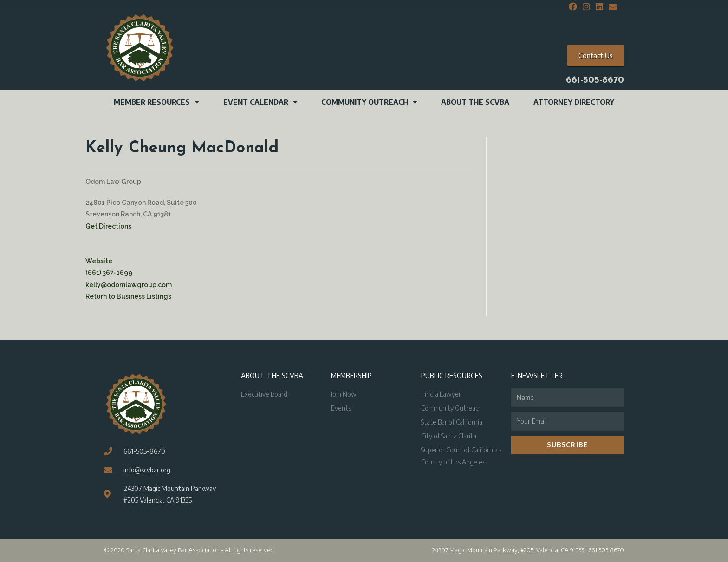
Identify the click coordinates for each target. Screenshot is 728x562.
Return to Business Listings (128, 296)
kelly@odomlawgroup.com (129, 285)
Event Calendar (260, 102)
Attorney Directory (574, 102)
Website (99, 261)
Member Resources (156, 102)
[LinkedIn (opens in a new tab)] (599, 7)
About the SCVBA (475, 102)
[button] (596, 56)
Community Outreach (369, 102)
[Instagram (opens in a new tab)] (586, 7)
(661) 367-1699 (109, 273)
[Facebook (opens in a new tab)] (573, 7)
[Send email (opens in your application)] (611, 7)
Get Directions (108, 226)
